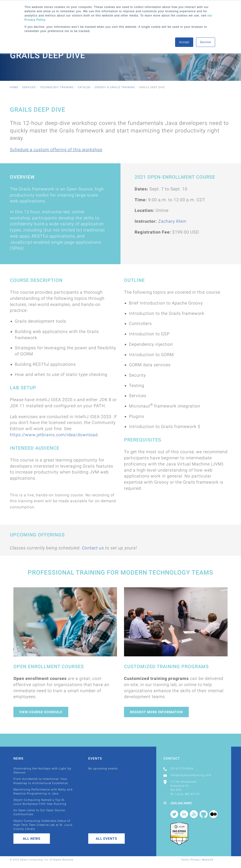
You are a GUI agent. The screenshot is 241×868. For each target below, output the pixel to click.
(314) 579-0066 (182, 769)
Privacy (195, 860)
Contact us (93, 548)
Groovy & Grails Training (115, 87)
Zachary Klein (172, 221)
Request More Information (156, 712)
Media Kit (208, 860)
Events (95, 758)
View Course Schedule (41, 712)
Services (29, 87)
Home (14, 87)
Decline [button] (206, 42)
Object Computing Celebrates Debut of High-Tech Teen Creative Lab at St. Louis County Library (43, 825)
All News (32, 839)
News (18, 758)
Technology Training (57, 87)
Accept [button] (184, 42)
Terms (185, 860)
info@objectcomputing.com (191, 775)
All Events (106, 839)
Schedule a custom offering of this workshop (56, 150)
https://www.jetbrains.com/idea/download (54, 435)
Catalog (84, 87)
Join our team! (181, 803)
